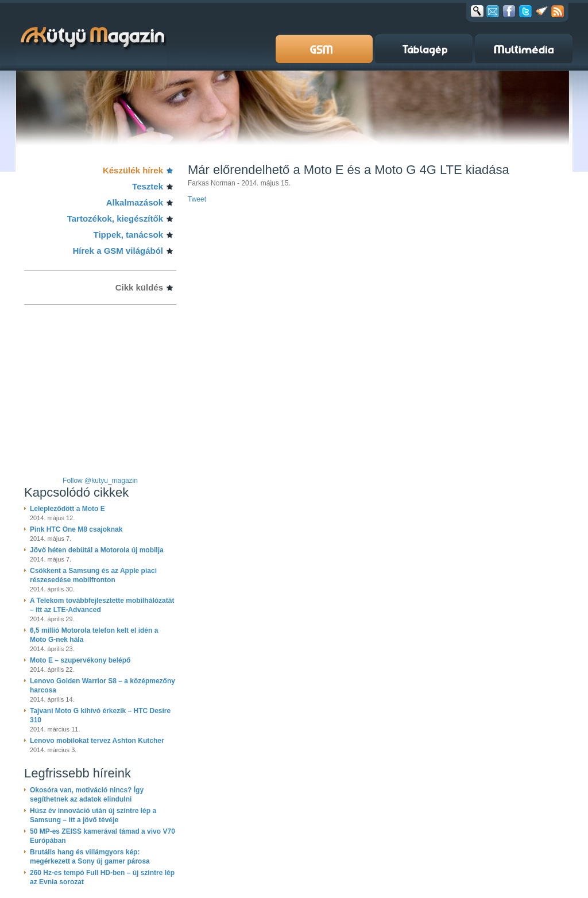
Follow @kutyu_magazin (100, 481)
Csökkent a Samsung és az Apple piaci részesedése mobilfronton (93, 575)
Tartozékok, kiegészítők (115, 218)
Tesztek (148, 186)
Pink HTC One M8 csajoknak (76, 529)
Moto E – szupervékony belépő (80, 660)
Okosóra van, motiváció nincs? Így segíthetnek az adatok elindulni (87, 795)
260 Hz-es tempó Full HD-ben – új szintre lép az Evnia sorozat (102, 877)
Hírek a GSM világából (118, 251)
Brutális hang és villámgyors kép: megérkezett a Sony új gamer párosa (90, 857)
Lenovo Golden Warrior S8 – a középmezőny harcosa (102, 686)
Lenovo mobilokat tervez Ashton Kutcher (97, 741)
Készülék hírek (133, 170)
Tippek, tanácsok (128, 235)
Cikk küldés (139, 287)
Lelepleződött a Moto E (67, 509)
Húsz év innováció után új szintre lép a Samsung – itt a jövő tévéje (93, 815)
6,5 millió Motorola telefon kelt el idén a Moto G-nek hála (94, 635)
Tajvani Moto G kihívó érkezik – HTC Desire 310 (100, 715)
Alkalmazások (135, 202)
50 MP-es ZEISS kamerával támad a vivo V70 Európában (102, 836)
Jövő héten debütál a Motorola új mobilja (97, 550)
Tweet (197, 199)
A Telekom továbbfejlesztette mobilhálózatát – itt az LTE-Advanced (102, 605)
